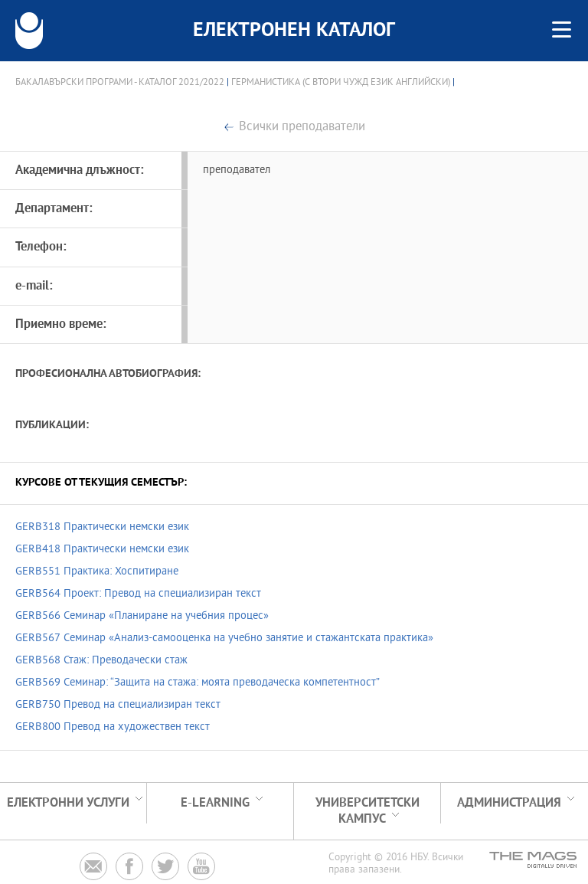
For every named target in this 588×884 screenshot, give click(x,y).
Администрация (509, 803)
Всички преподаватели (302, 128)
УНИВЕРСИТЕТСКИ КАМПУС (367, 811)
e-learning (215, 803)
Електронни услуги (68, 803)
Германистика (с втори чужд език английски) (341, 83)
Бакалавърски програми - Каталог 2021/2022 (120, 83)
